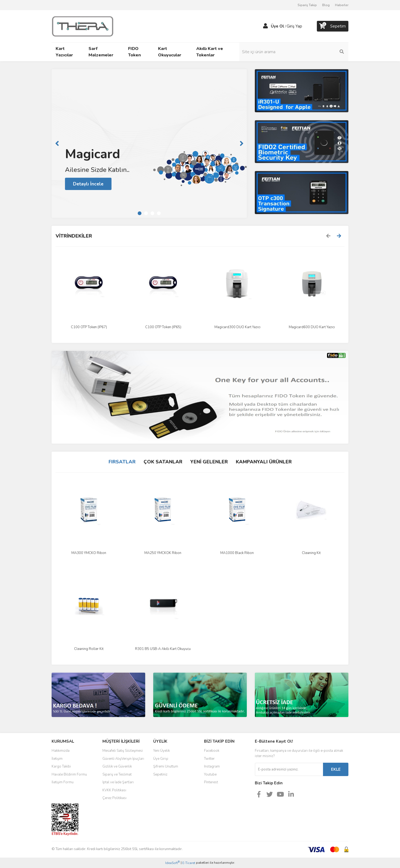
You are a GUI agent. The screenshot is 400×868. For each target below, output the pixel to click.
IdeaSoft (172, 863)
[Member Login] (266, 26)
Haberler (342, 5)
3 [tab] (152, 213)
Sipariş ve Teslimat (117, 774)
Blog (326, 5)
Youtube (210, 774)
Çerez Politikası (114, 798)
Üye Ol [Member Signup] (278, 26)
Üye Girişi (161, 759)
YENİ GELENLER (209, 462)
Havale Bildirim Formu (69, 774)
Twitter (209, 759)
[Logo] (83, 26)
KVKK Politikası (114, 790)
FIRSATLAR (122, 462)
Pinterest (211, 782)
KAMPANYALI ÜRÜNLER (264, 462)
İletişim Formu (63, 782)
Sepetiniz (160, 774)
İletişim (57, 759)
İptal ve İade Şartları (118, 782)
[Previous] (57, 144)
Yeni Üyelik (161, 751)
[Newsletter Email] (289, 769)
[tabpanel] (149, 144)
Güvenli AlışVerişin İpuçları (123, 759)
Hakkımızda (61, 751)
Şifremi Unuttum (166, 766)
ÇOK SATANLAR (163, 462)
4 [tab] (159, 213)
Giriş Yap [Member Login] (294, 26)
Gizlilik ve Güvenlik (117, 766)
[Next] (241, 144)
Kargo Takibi (61, 766)
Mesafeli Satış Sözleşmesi (123, 751)
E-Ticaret (189, 863)
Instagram (212, 766)
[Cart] (333, 26)
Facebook (212, 751)
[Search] (312, 52)
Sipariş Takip (307, 5)
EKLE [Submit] (336, 769)
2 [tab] (146, 213)
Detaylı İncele (89, 184)
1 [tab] (140, 213)
